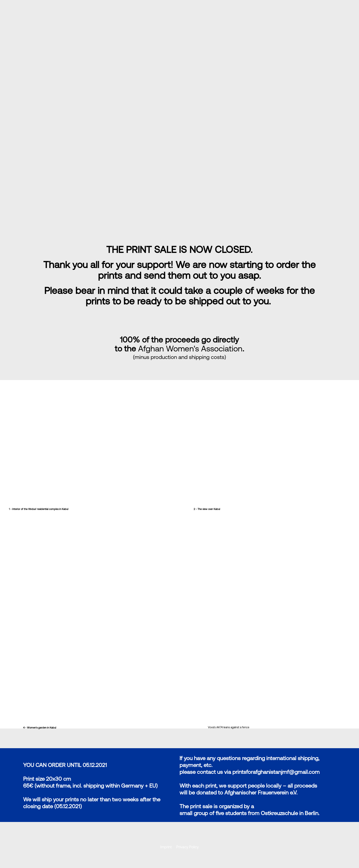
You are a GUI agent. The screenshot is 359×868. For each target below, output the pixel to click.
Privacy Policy (188, 847)
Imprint (166, 847)
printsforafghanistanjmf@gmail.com (276, 772)
